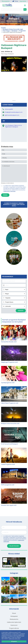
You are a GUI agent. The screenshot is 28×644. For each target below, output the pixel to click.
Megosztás (21, 566)
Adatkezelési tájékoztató (14, 622)
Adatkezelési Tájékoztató (9, 191)
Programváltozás (14, 628)
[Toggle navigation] (25, 5)
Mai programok (6, 1)
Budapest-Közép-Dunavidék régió (13, 29)
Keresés (21, 311)
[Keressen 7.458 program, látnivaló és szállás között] (13, 9)
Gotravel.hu (11, 559)
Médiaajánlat (14, 616)
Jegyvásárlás (23, 1)
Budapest (15, 31)
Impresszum (14, 625)
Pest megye (6, 31)
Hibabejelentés (14, 619)
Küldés (5, 195)
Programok (22, 31)
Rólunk (14, 613)
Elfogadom (14, 641)
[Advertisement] (14, 91)
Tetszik (8, 566)
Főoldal (3, 28)
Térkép (15, 1)
